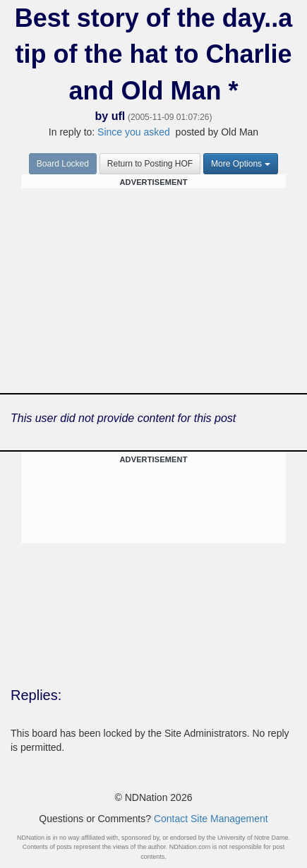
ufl (119, 116)
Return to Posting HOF (150, 164)
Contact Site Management (211, 819)
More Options (241, 164)
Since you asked (134, 132)
